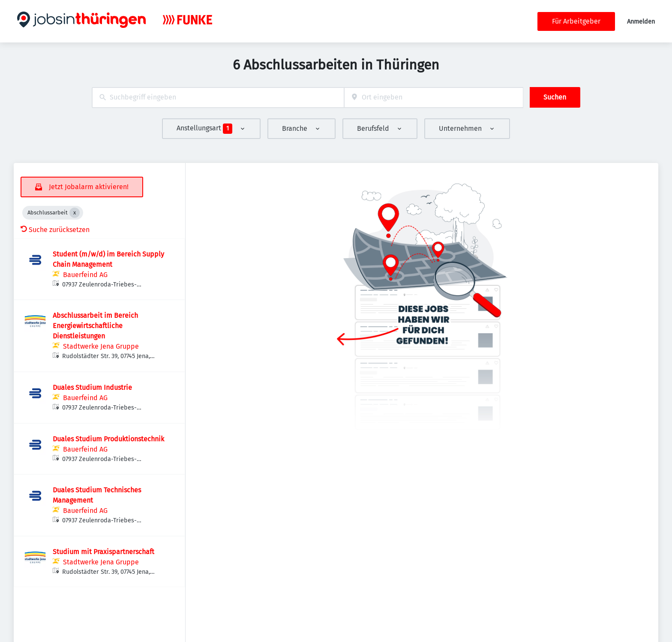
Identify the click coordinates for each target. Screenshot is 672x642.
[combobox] (218, 98)
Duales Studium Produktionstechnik (108, 439)
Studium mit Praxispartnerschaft (103, 552)
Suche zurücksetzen (55, 230)
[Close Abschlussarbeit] (75, 213)
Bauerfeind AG (85, 275)
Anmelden (641, 22)
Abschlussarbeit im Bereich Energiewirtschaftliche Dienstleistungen (95, 326)
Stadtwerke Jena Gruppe (101, 346)
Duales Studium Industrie (92, 387)
